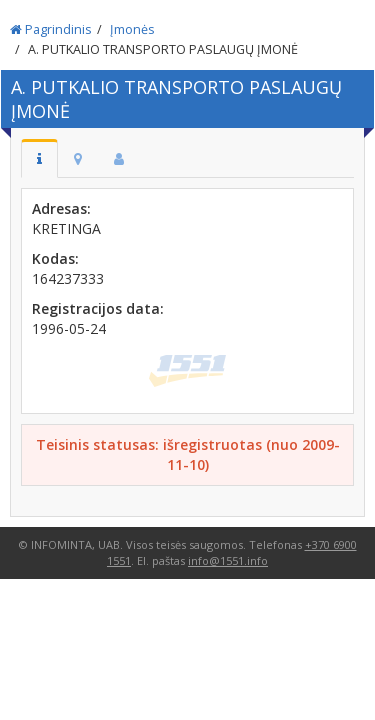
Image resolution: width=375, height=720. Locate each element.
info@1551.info (228, 560)
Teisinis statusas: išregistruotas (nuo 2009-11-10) (188, 454)
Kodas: (55, 258)
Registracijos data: (98, 308)
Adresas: (61, 208)
